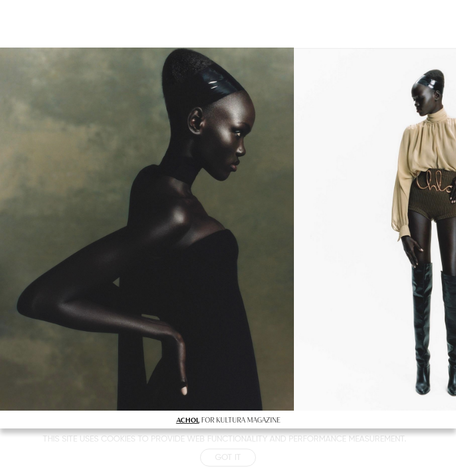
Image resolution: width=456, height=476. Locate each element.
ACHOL (188, 420)
